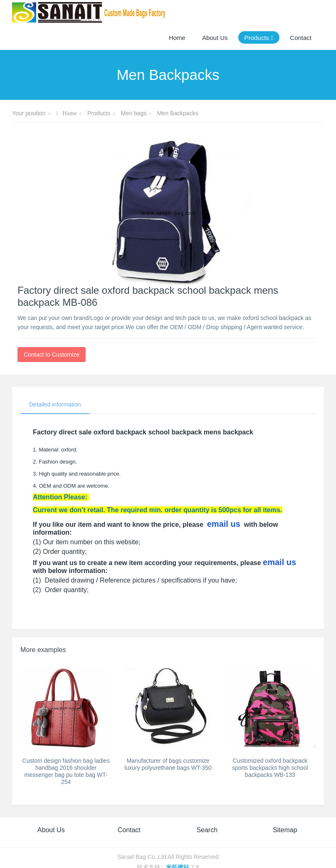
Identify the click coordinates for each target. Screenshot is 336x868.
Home (177, 38)
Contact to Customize (52, 355)
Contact (129, 830)
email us (224, 524)
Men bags (134, 113)
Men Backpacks (178, 113)
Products (99, 113)
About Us (51, 830)
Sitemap (285, 830)
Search (207, 830)
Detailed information (55, 404)
